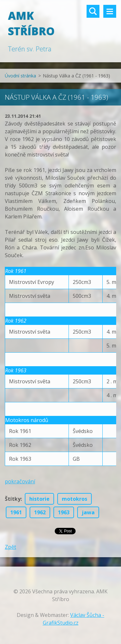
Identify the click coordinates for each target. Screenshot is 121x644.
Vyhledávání (93, 11)
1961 (16, 512)
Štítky (13, 499)
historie (39, 499)
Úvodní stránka (20, 76)
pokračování (20, 481)
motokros (74, 499)
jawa (88, 512)
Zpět (10, 547)
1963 (64, 512)
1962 (40, 512)
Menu (110, 11)
